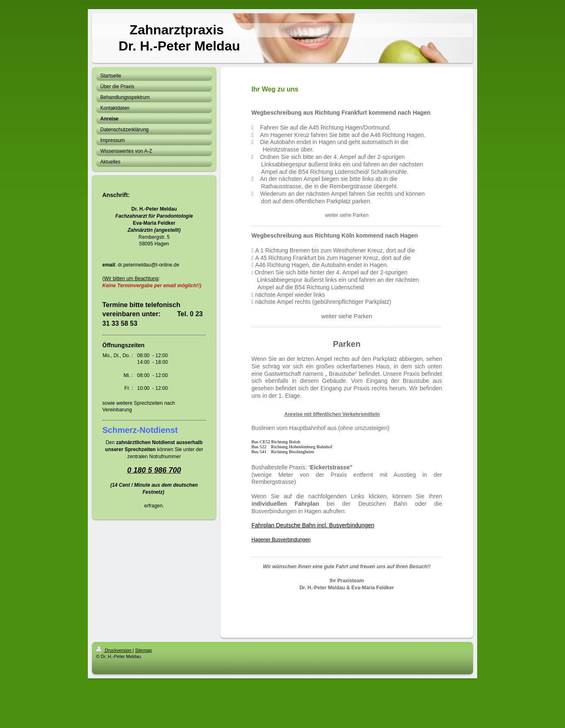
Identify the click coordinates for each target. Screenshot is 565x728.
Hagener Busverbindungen (281, 540)
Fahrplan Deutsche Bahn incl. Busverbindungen (313, 525)
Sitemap (143, 650)
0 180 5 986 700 (154, 470)
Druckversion (114, 650)
